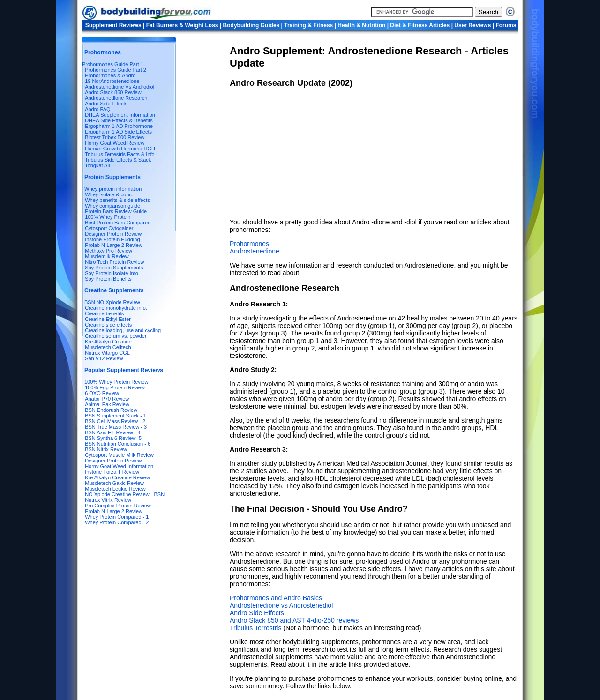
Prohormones (249, 244)
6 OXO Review (102, 393)
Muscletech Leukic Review (115, 489)
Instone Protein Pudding (112, 239)
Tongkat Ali (97, 165)
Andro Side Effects (106, 104)
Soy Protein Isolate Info (112, 273)
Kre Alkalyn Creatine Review (117, 477)
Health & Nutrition (362, 25)
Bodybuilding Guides (251, 25)
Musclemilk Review (107, 256)
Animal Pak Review (107, 404)
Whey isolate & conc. (109, 194)
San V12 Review (104, 358)
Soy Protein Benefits (108, 279)
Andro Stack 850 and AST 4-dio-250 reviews (294, 620)
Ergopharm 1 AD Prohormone (119, 126)
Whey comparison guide (112, 206)
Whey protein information (113, 189)
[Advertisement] (300, 153)
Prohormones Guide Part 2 (116, 70)
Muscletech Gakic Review (114, 483)
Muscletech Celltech (108, 347)
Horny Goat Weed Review (115, 143)
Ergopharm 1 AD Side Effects (118, 132)
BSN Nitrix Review (106, 449)
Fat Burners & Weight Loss (182, 25)
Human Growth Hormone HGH (120, 149)
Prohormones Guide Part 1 (113, 64)
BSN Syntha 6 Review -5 (113, 438)
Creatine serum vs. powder (116, 336)
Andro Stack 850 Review (113, 92)
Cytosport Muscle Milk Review (119, 455)
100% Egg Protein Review (115, 387)
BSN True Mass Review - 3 (116, 427)
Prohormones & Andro (110, 75)
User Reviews (472, 25)
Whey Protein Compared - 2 (117, 522)
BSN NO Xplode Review (112, 302)
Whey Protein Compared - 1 (117, 517)
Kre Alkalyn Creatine (108, 342)
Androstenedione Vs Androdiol (120, 87)
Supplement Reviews (113, 25)
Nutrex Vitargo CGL (107, 353)
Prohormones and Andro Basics (276, 598)
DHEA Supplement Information (120, 115)
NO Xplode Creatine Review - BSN (125, 494)
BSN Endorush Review (111, 410)
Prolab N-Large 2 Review (114, 245)
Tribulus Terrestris (255, 628)
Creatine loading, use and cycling (123, 330)
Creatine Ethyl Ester (108, 319)
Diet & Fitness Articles (420, 25)
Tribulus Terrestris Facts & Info (120, 154)
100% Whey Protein (108, 217)
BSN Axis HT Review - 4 (112, 432)
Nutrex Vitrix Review (108, 500)
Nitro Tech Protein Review (114, 262)
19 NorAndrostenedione (112, 81)
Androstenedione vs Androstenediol (281, 605)
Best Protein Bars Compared (118, 223)
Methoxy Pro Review (109, 251)
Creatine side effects (108, 325)
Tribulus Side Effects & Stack (118, 160)
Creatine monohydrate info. (116, 308)
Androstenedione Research (116, 98)
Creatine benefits (104, 313)
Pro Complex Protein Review (118, 506)
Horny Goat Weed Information (119, 466)
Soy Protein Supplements (114, 268)
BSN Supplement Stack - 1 (116, 416)
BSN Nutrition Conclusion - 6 (118, 444)
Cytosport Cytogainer (109, 228)
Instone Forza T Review (112, 472)
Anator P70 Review (107, 399)
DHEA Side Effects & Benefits (119, 120)
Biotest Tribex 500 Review (115, 137)
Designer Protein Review (113, 234)
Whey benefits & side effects (117, 200)
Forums (506, 25)
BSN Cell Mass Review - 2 (115, 421)
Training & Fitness (308, 25)
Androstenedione (255, 251)
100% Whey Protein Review (116, 382)
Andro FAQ (97, 109)
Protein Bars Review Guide (116, 211)
